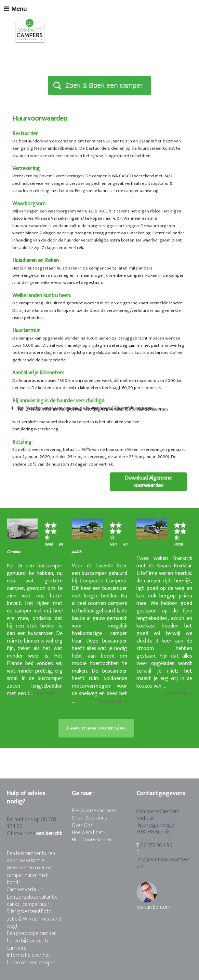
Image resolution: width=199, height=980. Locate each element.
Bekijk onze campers (94, 811)
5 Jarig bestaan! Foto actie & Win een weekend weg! (34, 919)
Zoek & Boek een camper (104, 85)
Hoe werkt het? (89, 833)
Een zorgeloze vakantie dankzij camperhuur (32, 901)
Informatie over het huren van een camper (31, 959)
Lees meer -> (48, 694)
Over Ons (82, 825)
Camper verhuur (25, 890)
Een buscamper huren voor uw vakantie (31, 857)
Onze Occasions (89, 818)
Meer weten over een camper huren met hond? (31, 875)
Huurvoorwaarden (92, 840)
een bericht (49, 834)
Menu (15, 9)
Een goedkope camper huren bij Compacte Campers (31, 941)
